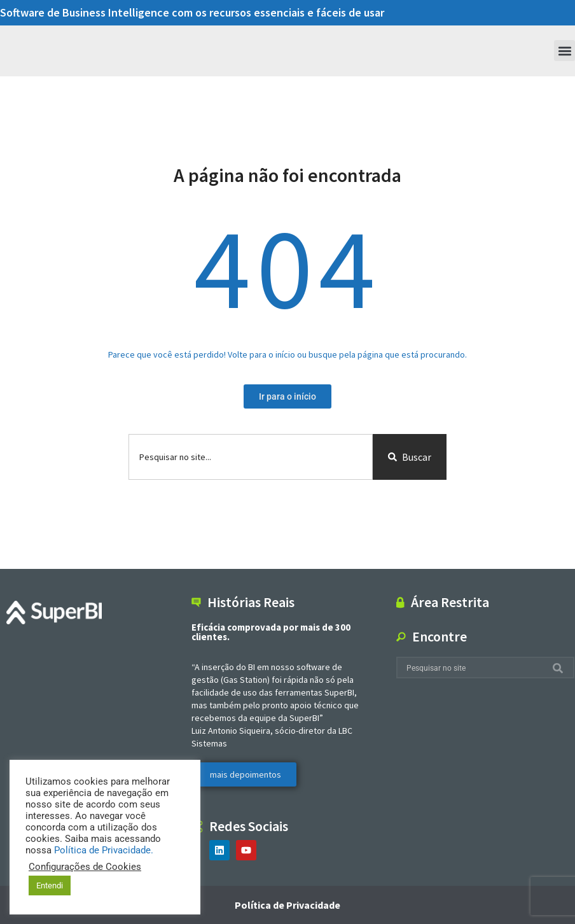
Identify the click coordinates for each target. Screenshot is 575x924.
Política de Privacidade (287, 905)
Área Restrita (450, 602)
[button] (565, 51)
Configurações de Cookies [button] (85, 867)
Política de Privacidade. (104, 850)
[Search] (560, 668)
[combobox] (251, 457)
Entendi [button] (50, 885)
